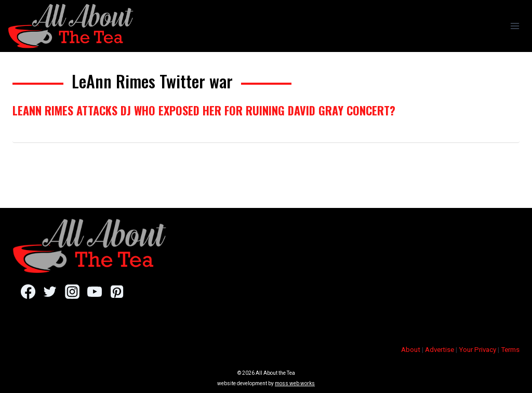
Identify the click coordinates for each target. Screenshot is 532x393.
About (411, 350)
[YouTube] (94, 292)
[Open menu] (515, 26)
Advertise (440, 350)
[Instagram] (72, 292)
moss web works (295, 383)
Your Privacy (477, 350)
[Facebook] (28, 292)
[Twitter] (50, 292)
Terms (510, 350)
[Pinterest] (117, 292)
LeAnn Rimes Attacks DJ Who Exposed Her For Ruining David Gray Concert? (204, 110)
